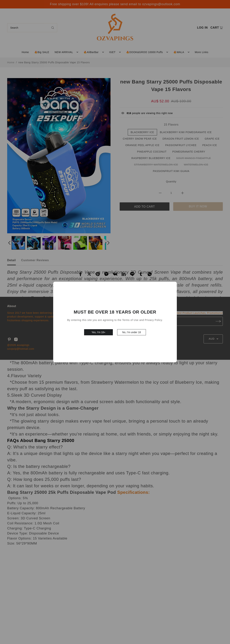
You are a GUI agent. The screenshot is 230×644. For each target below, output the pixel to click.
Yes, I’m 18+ (99, 332)
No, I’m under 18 (132, 332)
